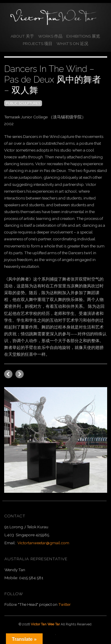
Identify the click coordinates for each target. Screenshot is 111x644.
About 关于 (22, 36)
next (8, 374)
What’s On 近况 (72, 44)
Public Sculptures (23, 103)
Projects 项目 (38, 44)
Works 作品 (50, 36)
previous (20, 374)
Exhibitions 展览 (83, 36)
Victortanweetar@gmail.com (43, 543)
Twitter (65, 604)
